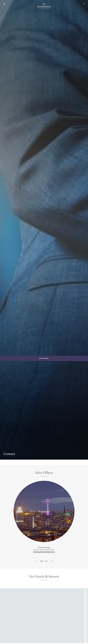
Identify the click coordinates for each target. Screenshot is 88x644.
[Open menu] (5, 4)
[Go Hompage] (44, 6)
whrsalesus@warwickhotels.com (44, 552)
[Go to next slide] (51, 561)
